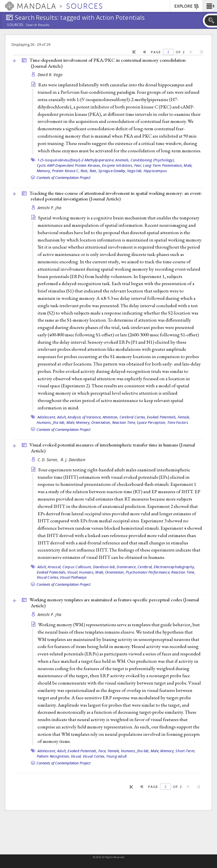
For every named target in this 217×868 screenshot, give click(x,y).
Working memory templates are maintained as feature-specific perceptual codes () (114, 603)
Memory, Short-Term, (178, 751)
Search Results (38, 25)
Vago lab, (135, 171)
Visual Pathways (73, 577)
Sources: (16, 25)
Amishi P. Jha (50, 208)
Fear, (138, 165)
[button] (210, 6)
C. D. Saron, (49, 460)
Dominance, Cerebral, (135, 567)
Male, (188, 165)
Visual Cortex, (48, 577)
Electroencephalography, (174, 567)
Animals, (122, 160)
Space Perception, (151, 422)
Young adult (117, 756)
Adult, (62, 417)
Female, (184, 417)
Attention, (111, 417)
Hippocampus (155, 171)
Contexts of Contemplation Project (63, 178)
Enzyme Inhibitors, (118, 165)
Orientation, (101, 422)
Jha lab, (59, 422)
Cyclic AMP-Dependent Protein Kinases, (69, 165)
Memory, (44, 171)
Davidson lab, (104, 567)
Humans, (44, 422)
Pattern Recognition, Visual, (59, 756)
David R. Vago (50, 75)
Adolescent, (47, 417)
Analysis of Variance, (84, 417)
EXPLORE (187, 7)
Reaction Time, (124, 422)
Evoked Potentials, (162, 417)
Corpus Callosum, (77, 567)
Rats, (84, 171)
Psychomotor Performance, (148, 572)
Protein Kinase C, (66, 171)
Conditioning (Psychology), (153, 160)
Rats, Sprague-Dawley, (108, 171)
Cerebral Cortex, (133, 417)
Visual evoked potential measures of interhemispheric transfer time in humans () (112, 448)
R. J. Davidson (73, 460)
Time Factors (178, 422)
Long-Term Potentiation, (163, 165)
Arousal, (55, 567)
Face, (102, 751)
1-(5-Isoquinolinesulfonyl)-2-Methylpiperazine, (76, 160)
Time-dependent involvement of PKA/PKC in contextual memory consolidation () (108, 63)
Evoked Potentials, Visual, (58, 572)
